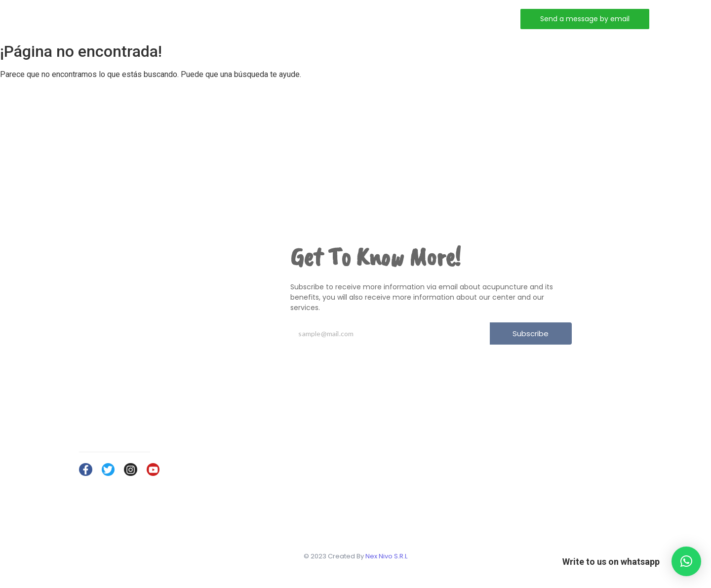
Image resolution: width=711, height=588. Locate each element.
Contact (359, 19)
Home (210, 19)
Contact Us (580, 491)
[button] (686, 561)
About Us (577, 463)
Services (305, 19)
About (255, 19)
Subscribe (531, 333)
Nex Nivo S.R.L (386, 556)
